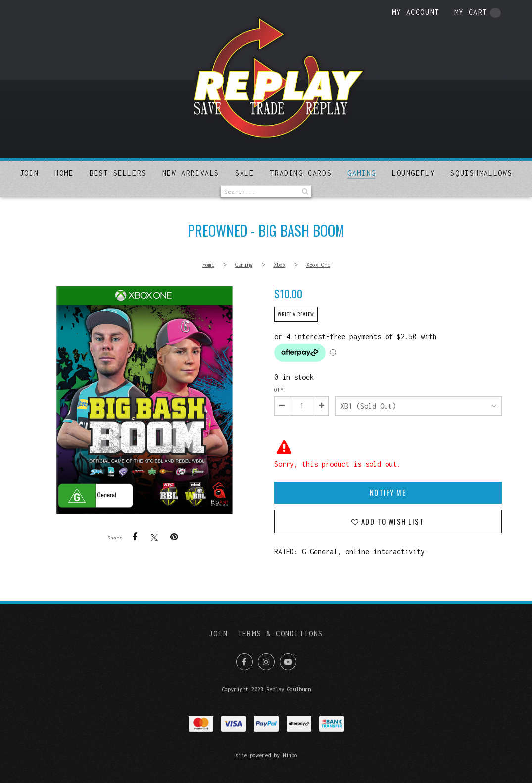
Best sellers (118, 173)
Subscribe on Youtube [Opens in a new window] (288, 662)
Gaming (362, 173)
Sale (244, 173)
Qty (279, 390)
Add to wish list (391, 521)
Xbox (280, 265)
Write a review (296, 314)
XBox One (318, 265)
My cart (478, 13)
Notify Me (388, 493)
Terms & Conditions (280, 633)
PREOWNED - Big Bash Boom (145, 400)
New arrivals (191, 173)
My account (416, 12)
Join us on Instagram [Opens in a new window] (266, 662)
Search (304, 191)
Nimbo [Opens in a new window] (290, 755)
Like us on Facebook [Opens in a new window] (244, 662)
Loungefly (413, 173)
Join (29, 173)
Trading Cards (301, 173)
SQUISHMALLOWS (481, 173)
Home (64, 173)
